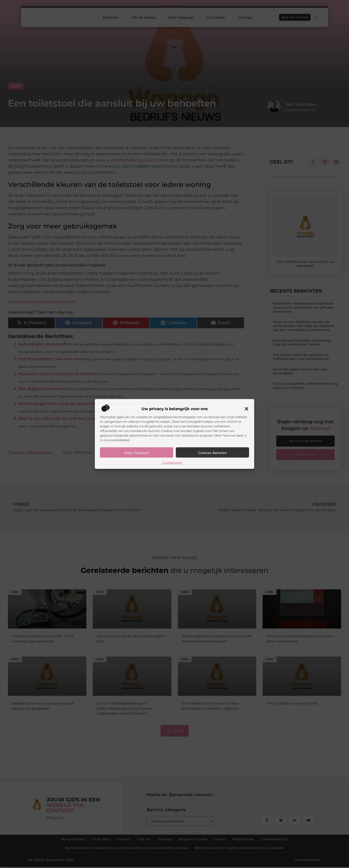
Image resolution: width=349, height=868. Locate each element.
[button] (247, 409)
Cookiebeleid (172, 463)
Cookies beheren (213, 453)
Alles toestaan (137, 453)
